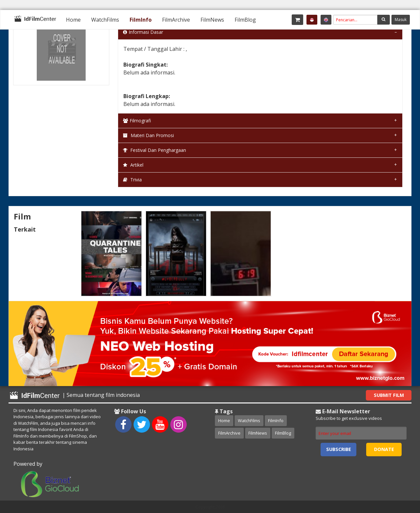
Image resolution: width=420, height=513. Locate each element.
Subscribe (339, 449)
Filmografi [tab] (137, 121)
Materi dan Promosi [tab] (148, 135)
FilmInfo (141, 20)
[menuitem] (73, 20)
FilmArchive (176, 20)
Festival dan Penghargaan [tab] (155, 150)
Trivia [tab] (132, 180)
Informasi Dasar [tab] (143, 32)
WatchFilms (105, 20)
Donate (384, 449)
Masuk (401, 20)
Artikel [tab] (133, 165)
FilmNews (212, 20)
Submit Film (389, 395)
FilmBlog (245, 20)
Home (73, 20)
